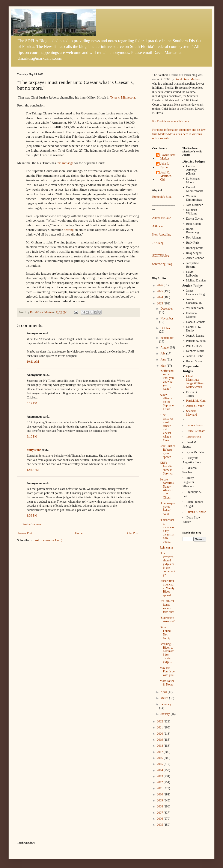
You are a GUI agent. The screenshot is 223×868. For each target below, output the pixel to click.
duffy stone (34, 450)
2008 (160, 806)
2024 (160, 297)
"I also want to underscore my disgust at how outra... (167, 531)
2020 (160, 734)
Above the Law (161, 218)
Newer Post (25, 533)
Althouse (158, 226)
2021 (160, 727)
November (167, 318)
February (166, 704)
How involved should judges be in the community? (167, 564)
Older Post (132, 533)
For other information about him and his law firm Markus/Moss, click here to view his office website (179, 134)
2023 (160, 303)
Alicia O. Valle (195, 406)
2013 (160, 776)
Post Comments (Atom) (48, 540)
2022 (160, 721)
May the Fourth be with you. (167, 671)
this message (65, 163)
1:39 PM (32, 516)
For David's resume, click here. (171, 121)
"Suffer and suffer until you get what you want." (167, 380)
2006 (160, 819)
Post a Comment (32, 524)
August (165, 347)
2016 (160, 758)
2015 (160, 764)
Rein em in (166, 548)
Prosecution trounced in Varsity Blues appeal (167, 588)
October (165, 328)
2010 (160, 794)
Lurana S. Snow (196, 512)
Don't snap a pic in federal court (167, 509)
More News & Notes (167, 683)
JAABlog (158, 243)
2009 (160, 800)
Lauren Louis (195, 425)
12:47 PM (33, 470)
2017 (160, 752)
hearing (69, 230)
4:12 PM (32, 403)
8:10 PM (32, 437)
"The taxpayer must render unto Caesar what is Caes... (166, 428)
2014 (160, 770)
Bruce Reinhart (196, 431)
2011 (160, 788)
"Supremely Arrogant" (167, 620)
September (167, 338)
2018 (160, 746)
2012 (160, 782)
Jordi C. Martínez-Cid (166, 176)
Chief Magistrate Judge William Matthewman (195, 382)
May (163, 366)
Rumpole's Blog (162, 197)
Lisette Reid (194, 437)
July (163, 353)
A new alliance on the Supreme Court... (167, 402)
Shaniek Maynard (192, 413)
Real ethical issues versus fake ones (167, 606)
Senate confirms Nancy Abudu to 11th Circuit (167, 489)
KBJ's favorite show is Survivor (167, 468)
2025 (160, 291)
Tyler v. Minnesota (123, 97)
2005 (160, 825)
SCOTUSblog (161, 256)
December (167, 309)
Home (79, 533)
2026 (160, 285)
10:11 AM (33, 362)
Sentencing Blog (162, 264)
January (165, 714)
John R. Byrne (165, 166)
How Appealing (162, 235)
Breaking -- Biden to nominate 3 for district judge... (167, 653)
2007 (160, 813)
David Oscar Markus (187, 79)
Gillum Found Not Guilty (165, 633)
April (164, 692)
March (165, 698)
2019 (160, 740)
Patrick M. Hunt (196, 401)
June (163, 360)
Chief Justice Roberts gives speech (168, 451)
